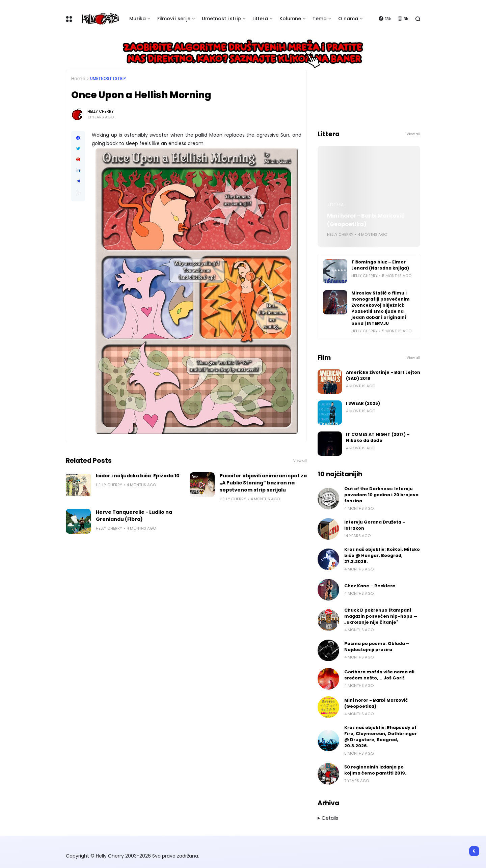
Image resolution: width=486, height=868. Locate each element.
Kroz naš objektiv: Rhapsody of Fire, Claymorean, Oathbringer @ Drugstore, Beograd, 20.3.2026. (381, 737)
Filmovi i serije (174, 19)
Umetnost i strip (221, 19)
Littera (260, 19)
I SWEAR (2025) (363, 403)
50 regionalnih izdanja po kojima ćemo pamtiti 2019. (375, 770)
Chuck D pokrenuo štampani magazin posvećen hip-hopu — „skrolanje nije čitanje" (381, 616)
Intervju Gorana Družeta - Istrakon (375, 525)
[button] (78, 193)
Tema (320, 19)
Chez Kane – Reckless (370, 586)
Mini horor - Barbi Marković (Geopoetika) (366, 220)
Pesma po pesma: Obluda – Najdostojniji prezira (377, 647)
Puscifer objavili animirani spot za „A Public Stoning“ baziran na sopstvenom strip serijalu (263, 483)
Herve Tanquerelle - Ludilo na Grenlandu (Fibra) (134, 516)
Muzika (138, 19)
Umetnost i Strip (108, 79)
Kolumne (290, 19)
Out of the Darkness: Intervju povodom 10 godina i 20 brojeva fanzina (381, 495)
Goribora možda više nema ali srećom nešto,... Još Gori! (379, 675)
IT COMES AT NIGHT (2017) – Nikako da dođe (378, 437)
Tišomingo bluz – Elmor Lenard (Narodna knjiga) (380, 265)
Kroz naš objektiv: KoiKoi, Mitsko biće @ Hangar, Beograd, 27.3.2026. (382, 555)
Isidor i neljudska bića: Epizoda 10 (138, 476)
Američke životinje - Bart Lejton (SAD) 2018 (383, 375)
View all (300, 461)
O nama (348, 19)
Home (78, 79)
